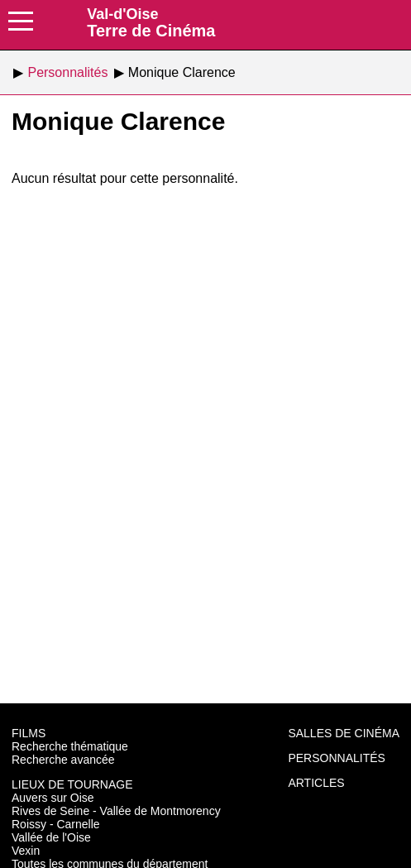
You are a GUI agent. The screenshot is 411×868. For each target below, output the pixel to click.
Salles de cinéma (344, 733)
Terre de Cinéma (151, 22)
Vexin (26, 851)
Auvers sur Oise (53, 798)
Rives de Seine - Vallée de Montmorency (116, 811)
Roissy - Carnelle (56, 824)
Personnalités (336, 758)
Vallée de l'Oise (51, 837)
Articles (316, 783)
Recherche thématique (70, 746)
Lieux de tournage (72, 784)
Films (29, 733)
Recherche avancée (63, 760)
